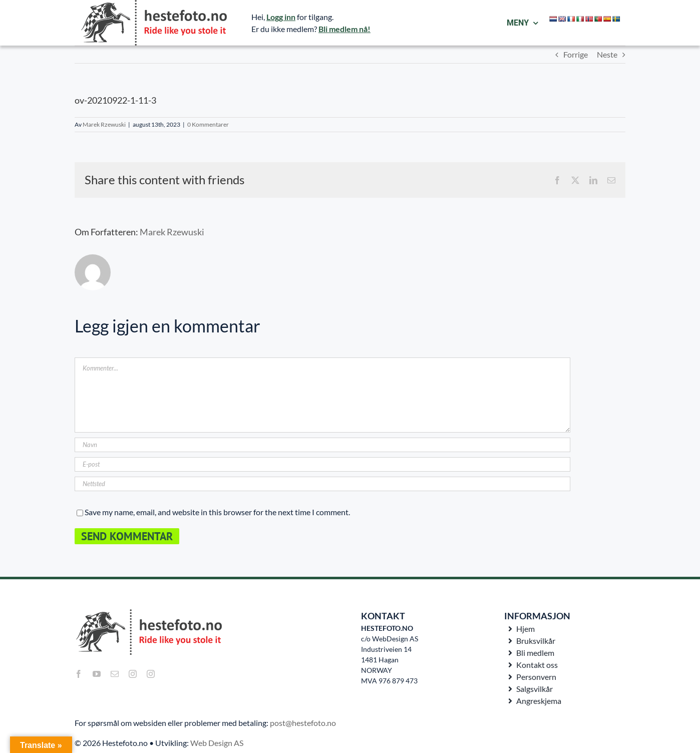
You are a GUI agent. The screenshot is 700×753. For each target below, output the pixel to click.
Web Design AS (217, 743)
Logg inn (281, 17)
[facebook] (79, 674)
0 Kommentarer (208, 124)
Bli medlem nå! (344, 29)
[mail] (115, 674)
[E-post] (322, 464)
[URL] (322, 484)
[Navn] (322, 445)
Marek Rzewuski (104, 124)
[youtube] (97, 674)
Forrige (576, 54)
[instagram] (133, 674)
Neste (607, 54)
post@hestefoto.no (303, 723)
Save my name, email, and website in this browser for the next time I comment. (217, 512)
